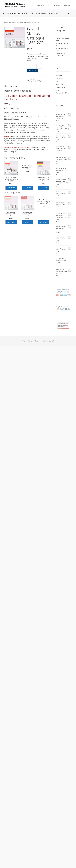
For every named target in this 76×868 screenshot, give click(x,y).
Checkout (57, 5)
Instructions (60, 84)
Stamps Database (41, 13)
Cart (49, 5)
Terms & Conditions (62, 93)
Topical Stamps (53, 13)
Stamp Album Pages (13, 13)
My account (40, 5)
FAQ (57, 81)
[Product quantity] (34, 66)
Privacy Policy (60, 87)
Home (3, 13)
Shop (58, 90)
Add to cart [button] (11, 188)
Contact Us (67, 5)
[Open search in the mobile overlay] (73, 13)
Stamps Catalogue (28, 13)
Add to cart (33, 70)
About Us (59, 76)
